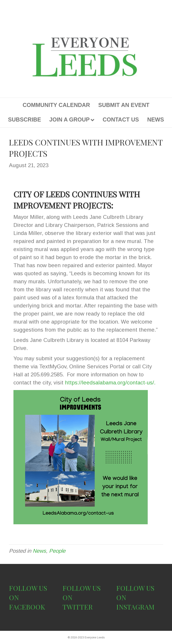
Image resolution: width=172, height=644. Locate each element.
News (39, 551)
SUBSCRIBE (25, 119)
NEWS (156, 119)
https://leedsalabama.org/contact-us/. (110, 383)
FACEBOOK (27, 607)
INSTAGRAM (135, 607)
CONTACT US (121, 119)
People (57, 551)
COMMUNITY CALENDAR (56, 105)
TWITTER (78, 607)
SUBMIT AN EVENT (124, 105)
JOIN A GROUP (69, 119)
